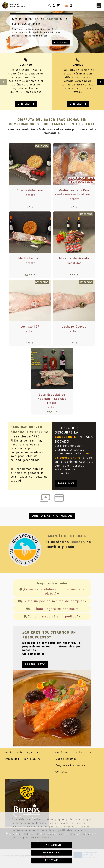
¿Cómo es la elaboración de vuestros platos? (52, 591)
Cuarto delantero (30, 190)
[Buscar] (50, 5)
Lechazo (30, 195)
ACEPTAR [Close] (51, 860)
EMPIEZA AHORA (61, 42)
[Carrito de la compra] (58, 5)
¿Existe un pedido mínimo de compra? (52, 601)
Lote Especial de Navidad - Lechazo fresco (52, 399)
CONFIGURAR (51, 845)
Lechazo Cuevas (74, 327)
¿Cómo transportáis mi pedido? (52, 616)
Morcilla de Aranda (74, 258)
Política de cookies (39, 838)
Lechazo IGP (30, 327)
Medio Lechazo (30, 258)
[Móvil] (71, 5)
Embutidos (74, 263)
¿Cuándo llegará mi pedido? (52, 609)
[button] (54, 5)
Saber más (66, 483)
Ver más (26, 104)
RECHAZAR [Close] (51, 853)
